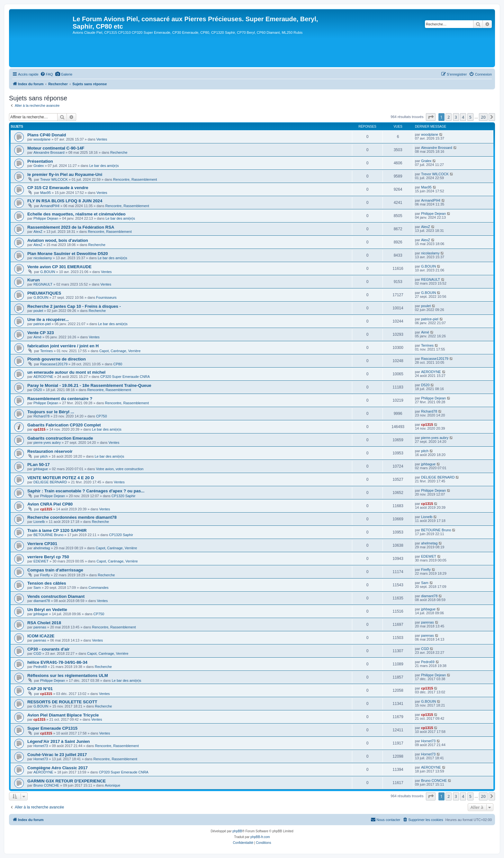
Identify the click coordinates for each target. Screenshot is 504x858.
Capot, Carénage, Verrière (120, 351)
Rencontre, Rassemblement (135, 179)
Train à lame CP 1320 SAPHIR (57, 530)
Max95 (45, 193)
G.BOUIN (48, 272)
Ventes (102, 139)
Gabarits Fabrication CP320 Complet (64, 425)
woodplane (42, 139)
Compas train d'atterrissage (55, 570)
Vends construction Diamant (56, 596)
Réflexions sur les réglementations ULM (68, 675)
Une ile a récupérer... (48, 319)
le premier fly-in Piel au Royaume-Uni (65, 174)
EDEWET (41, 561)
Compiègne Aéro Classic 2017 (58, 768)
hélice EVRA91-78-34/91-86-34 (57, 662)
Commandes (98, 588)
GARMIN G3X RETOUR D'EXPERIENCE (67, 781)
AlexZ (38, 232)
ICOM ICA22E (41, 636)
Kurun (34, 280)
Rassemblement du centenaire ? (60, 399)
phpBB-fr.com (260, 837)
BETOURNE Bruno (48, 535)
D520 (38, 390)
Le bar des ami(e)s (104, 166)
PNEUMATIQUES (44, 293)
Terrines (46, 351)
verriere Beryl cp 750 (48, 557)
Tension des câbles (47, 583)
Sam (37, 588)
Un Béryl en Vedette (47, 610)
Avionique (113, 785)
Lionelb (39, 522)
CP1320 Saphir (124, 496)
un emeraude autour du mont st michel (66, 372)
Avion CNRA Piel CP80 (50, 504)
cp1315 (39, 429)
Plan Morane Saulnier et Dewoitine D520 (68, 254)
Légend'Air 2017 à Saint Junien (59, 741)
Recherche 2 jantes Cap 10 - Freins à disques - (74, 306)
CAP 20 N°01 (40, 689)
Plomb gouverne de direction (57, 359)
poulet (38, 311)
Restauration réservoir (50, 451)
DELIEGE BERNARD (50, 482)
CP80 (118, 364)
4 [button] (463, 117)
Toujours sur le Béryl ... (51, 412)
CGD (37, 653)
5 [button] (470, 117)
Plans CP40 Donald (47, 135)
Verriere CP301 (42, 544)
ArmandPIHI (50, 206)
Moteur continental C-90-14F (56, 148)
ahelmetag (42, 548)
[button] (431, 117)
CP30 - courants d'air (48, 649)
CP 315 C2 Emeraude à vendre (58, 188)
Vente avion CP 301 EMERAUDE (59, 267)
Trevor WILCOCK (54, 179)
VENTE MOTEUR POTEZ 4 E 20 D (61, 478)
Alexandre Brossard (49, 152)
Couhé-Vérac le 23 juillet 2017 (57, 755)
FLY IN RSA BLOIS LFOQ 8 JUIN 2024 (65, 201)
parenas (40, 627)
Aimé (37, 337)
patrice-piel (42, 324)
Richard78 (41, 416)
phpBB (237, 831)
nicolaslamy (43, 258)
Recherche (119, 152)
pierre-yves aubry (47, 443)
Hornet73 (41, 746)
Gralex (39, 166)
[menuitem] (47, 74)
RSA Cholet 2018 (44, 623)
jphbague (41, 469)
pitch (44, 456)
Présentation (40, 161)
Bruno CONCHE (46, 785)
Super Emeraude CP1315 (52, 728)
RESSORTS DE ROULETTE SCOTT (62, 702)
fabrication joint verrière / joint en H (63, 346)
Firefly (45, 575)
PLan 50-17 (39, 465)
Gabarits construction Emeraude (60, 438)
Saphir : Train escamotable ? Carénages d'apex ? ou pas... (86, 491)
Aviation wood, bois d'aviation (58, 240)
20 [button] (483, 117)
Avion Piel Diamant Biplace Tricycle (63, 715)
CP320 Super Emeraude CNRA (125, 377)
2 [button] (449, 117)
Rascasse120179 (54, 364)
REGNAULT (43, 284)
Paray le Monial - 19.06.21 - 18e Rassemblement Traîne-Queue (89, 385)
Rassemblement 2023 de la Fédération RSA (71, 227)
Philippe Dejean (46, 218)
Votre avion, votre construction (120, 469)
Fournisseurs (106, 297)
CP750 (102, 416)
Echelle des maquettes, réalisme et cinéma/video (76, 214)
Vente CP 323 (41, 333)
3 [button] (456, 117)
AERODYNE (43, 377)
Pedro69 (40, 667)
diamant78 (42, 601)
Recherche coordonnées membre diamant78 (72, 517)
